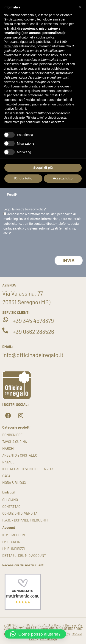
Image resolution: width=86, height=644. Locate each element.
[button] (35, 634)
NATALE (8, 462)
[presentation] (38, 247)
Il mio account (15, 535)
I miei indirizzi (14, 549)
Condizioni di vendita (20, 513)
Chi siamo (10, 500)
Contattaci (12, 506)
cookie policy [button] (45, 37)
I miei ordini (12, 542)
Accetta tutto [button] (63, 178)
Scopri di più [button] (43, 168)
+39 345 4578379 (33, 321)
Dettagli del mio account (24, 555)
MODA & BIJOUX (14, 483)
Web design (48, 639)
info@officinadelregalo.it (33, 355)
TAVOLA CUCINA (15, 442)
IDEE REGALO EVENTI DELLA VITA (28, 469)
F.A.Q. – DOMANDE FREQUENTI (25, 520)
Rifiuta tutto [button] (23, 178)
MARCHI (8, 448)
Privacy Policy (35, 209)
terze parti (11, 46)
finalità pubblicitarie (54, 69)
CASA (6, 476)
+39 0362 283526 (33, 332)
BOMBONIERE (12, 435)
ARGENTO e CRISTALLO (20, 455)
